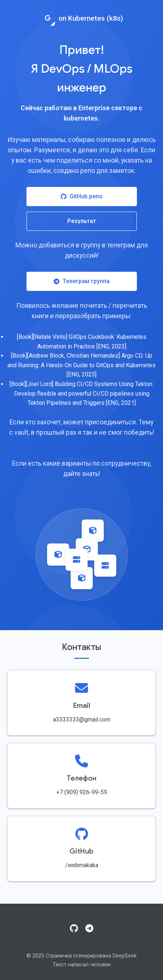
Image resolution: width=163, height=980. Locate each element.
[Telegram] (89, 929)
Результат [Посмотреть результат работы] (82, 221)
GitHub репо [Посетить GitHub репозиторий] (82, 196)
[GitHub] (74, 929)
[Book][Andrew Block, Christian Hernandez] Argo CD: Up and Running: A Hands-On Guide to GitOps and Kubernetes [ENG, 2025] (81, 365)
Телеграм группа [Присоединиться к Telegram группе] (82, 281)
